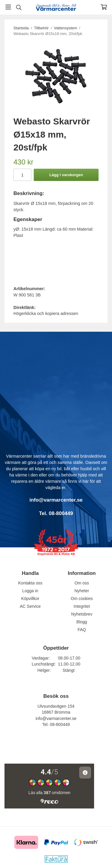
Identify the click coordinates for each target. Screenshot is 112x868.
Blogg (82, 622)
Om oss (82, 583)
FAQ (82, 630)
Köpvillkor (30, 599)
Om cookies (82, 599)
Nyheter (82, 591)
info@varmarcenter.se (56, 718)
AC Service (30, 606)
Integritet (82, 606)
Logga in (30, 591)
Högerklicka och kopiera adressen (46, 313)
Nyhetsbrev (82, 614)
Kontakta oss (30, 583)
